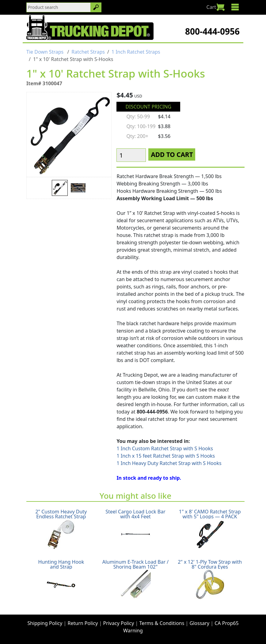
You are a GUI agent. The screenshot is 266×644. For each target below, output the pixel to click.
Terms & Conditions (162, 623)
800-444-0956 (212, 31)
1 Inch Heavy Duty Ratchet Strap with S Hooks (169, 463)
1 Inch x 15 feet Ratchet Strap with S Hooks (166, 456)
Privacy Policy (118, 623)
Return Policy (83, 623)
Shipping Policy (45, 623)
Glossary (200, 623)
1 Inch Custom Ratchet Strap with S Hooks (165, 448)
